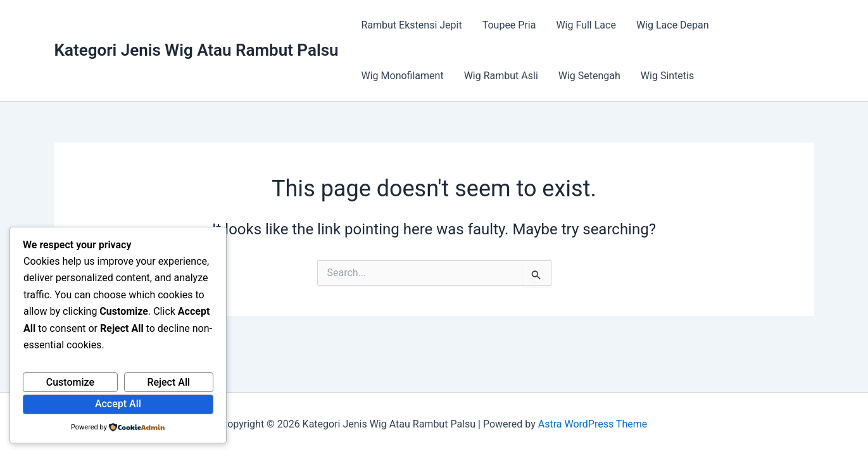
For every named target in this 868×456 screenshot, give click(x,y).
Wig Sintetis (667, 76)
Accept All (118, 404)
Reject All (168, 382)
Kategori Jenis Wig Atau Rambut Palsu (197, 50)
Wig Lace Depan (673, 25)
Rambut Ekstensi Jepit (412, 25)
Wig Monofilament (403, 76)
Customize (70, 382)
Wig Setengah (589, 76)
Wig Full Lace (586, 25)
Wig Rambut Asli (501, 76)
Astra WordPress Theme (593, 424)
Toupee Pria (509, 25)
